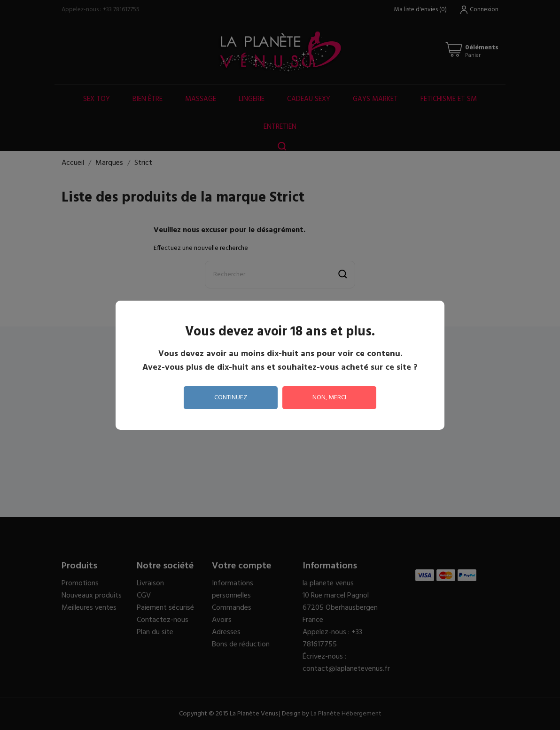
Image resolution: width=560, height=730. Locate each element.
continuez (231, 398)
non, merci (329, 398)
